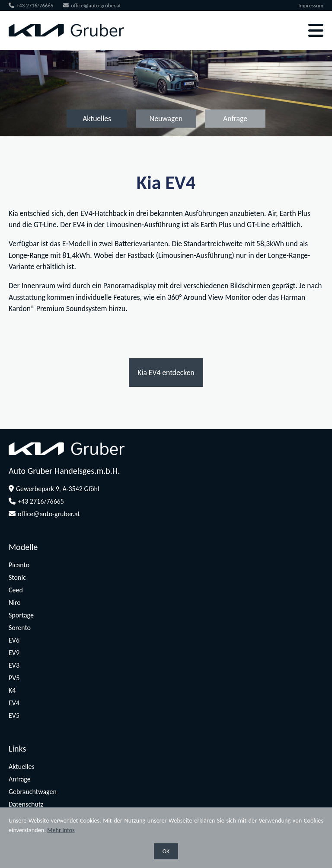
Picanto (19, 565)
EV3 (14, 665)
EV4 (14, 703)
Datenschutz (26, 804)
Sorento (20, 628)
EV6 (14, 640)
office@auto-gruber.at (92, 5)
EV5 (14, 715)
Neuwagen (166, 119)
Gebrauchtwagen (33, 792)
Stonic (17, 577)
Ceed (16, 590)
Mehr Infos (61, 830)
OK (166, 851)
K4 (12, 690)
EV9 (14, 653)
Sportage (21, 615)
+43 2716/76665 (31, 5)
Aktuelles (97, 119)
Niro (15, 603)
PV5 (14, 678)
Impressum (311, 5)
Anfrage (235, 119)
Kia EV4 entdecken (166, 373)
